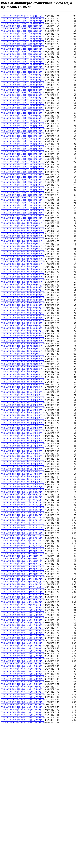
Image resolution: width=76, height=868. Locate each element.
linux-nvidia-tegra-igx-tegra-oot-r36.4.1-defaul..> (22, 796)
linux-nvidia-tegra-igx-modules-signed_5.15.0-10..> (22, 16)
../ (2, 14)
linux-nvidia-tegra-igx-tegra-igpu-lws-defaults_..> (22, 402)
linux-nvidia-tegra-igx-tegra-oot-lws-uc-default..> (22, 689)
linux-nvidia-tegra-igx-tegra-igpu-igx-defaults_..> (22, 262)
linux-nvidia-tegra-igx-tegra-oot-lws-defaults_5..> (22, 654)
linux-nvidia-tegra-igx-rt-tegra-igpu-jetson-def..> (22, 20)
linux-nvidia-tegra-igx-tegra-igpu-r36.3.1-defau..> (22, 463)
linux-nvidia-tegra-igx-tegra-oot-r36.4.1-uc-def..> (22, 831)
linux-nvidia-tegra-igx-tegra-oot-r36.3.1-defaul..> (22, 725)
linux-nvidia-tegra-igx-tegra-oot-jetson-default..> (22, 583)
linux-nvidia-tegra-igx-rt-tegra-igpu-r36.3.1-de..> (22, 142)
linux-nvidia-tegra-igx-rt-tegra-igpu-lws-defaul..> (22, 81)
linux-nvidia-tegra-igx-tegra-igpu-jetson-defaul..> (22, 341)
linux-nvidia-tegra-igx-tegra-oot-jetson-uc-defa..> (22, 618)
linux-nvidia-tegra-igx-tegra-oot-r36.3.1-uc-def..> (22, 760)
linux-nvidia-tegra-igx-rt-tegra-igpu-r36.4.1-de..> (22, 201)
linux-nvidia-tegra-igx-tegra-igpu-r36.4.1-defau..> (22, 522)
